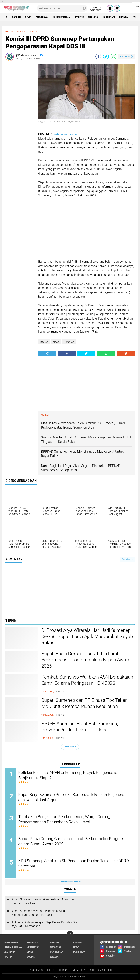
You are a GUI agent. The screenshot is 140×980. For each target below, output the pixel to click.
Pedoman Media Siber (100, 970)
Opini (30, 952)
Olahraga (9, 952)
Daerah (16, 17)
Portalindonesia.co (65, 134)
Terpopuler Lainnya (70, 882)
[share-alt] (47, 354)
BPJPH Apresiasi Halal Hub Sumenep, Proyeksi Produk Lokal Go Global (80, 727)
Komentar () (126, 56)
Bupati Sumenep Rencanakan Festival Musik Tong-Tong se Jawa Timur (44, 901)
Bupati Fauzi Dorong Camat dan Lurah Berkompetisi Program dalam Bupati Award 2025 (86, 660)
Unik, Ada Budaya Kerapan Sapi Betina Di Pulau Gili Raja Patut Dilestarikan (44, 924)
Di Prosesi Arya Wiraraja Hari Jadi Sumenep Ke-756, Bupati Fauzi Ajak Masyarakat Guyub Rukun (87, 636)
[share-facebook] (98, 56)
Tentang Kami (35, 970)
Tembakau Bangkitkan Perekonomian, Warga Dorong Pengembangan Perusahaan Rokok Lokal (64, 819)
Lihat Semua (70, 747)
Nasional (94, 17)
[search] (62, 8)
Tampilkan (127, 559)
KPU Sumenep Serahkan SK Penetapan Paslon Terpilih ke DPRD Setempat (73, 863)
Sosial (31, 957)
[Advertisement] (20, 118)
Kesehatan (33, 947)
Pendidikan (57, 952)
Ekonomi (124, 17)
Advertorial (11, 942)
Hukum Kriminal (61, 17)
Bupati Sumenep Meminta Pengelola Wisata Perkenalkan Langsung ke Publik (39, 913)
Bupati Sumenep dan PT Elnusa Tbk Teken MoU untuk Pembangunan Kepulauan (84, 703)
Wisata (54, 957)
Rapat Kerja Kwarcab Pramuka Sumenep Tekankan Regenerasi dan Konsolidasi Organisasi (73, 797)
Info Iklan (62, 970)
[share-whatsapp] (114, 56)
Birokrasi (109, 17)
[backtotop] (70, 935)
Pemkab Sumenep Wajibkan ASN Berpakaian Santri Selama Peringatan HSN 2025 (87, 680)
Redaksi (50, 970)
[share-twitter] (106, 56)
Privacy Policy (78, 970)
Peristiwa (42, 17)
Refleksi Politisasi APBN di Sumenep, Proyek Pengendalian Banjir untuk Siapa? (69, 775)
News (28, 17)
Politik (80, 17)
